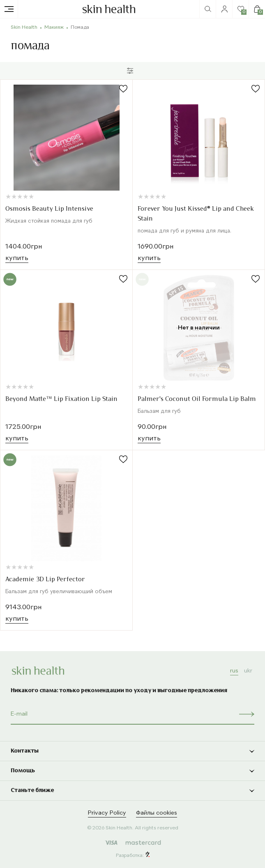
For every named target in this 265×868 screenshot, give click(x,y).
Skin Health (24, 28)
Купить (17, 258)
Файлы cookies (157, 813)
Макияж (54, 28)
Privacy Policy (107, 813)
